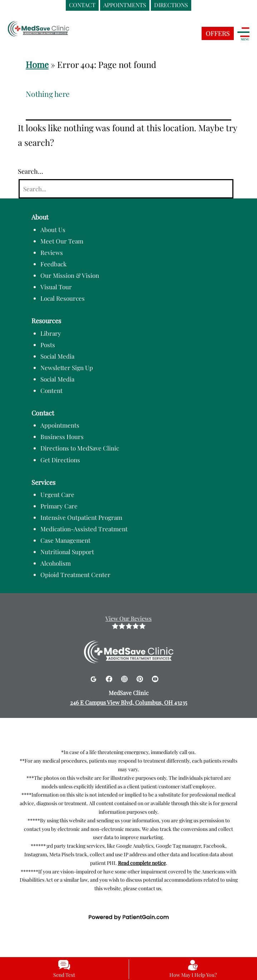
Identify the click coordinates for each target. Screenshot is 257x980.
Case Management (65, 540)
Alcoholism (56, 563)
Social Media (57, 356)
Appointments (60, 425)
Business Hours (62, 437)
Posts (48, 345)
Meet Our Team (62, 241)
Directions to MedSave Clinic (80, 448)
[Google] (94, 678)
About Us (53, 230)
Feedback (53, 264)
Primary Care (59, 506)
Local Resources (63, 298)
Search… (31, 171)
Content (51, 390)
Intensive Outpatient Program (81, 517)
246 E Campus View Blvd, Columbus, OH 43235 (129, 702)
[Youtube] (155, 678)
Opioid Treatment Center (75, 575)
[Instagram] (125, 678)
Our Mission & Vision (70, 275)
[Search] (126, 189)
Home (37, 64)
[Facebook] (110, 678)
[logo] (52, 30)
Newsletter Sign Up (67, 368)
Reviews (52, 252)
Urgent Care (57, 494)
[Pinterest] (141, 678)
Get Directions (60, 460)
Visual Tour (56, 287)
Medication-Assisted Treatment (84, 529)
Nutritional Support (67, 552)
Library (51, 333)
